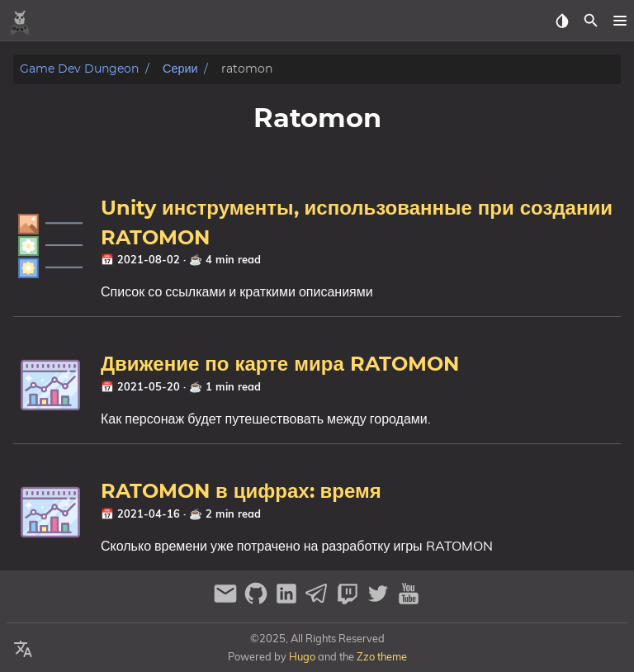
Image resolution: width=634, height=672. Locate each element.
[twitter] (380, 601)
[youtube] (409, 601)
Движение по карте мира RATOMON (280, 365)
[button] (620, 21)
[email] (227, 601)
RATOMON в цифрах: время (241, 492)
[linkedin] (289, 601)
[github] (258, 601)
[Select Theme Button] (562, 21)
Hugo (302, 656)
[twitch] (350, 601)
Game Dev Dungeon (79, 69)
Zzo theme (382, 656)
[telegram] (319, 601)
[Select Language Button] (23, 650)
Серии (180, 69)
